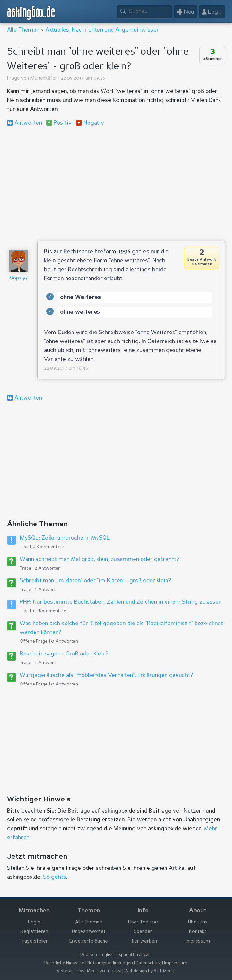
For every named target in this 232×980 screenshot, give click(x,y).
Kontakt (198, 932)
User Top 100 (143, 922)
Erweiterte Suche (89, 942)
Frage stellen (34, 942)
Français (143, 955)
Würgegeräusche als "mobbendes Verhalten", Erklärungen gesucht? (106, 675)
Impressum (198, 942)
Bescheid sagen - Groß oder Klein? (64, 654)
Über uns (198, 922)
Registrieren (34, 932)
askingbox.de (31, 13)
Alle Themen (23, 30)
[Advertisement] (116, 183)
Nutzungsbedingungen (110, 963)
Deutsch (89, 955)
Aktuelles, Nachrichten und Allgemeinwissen (102, 30)
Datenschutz (148, 963)
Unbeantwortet (89, 932)
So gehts (55, 877)
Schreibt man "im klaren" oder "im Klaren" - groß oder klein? (95, 581)
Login (34, 922)
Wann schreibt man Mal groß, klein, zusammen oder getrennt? (100, 559)
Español (124, 955)
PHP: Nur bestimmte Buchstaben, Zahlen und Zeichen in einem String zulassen (121, 602)
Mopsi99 (19, 278)
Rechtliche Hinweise (64, 963)
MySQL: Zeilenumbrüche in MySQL (65, 538)
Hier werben (143, 942)
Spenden (143, 932)
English (107, 955)
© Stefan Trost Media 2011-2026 (89, 971)
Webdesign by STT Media (150, 971)
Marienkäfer (44, 78)
